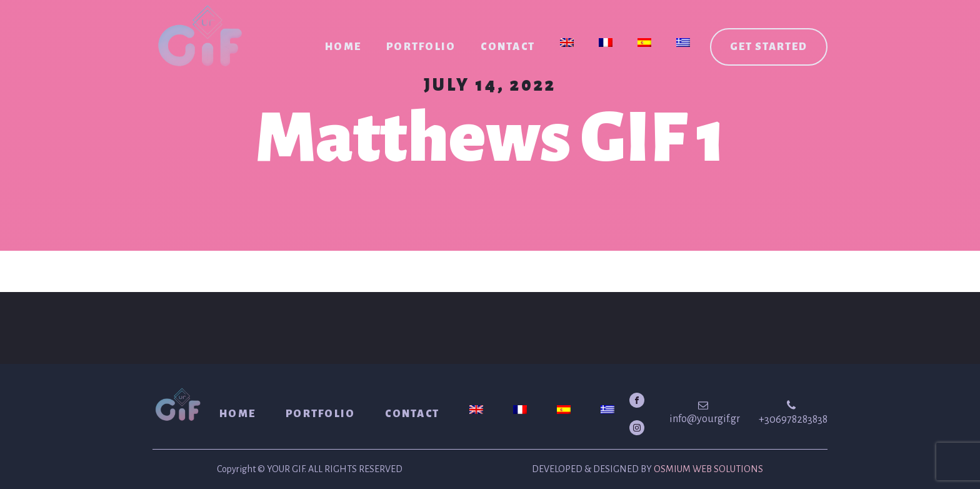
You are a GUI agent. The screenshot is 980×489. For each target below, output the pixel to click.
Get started (769, 47)
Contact (508, 47)
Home (343, 47)
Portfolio (421, 47)
